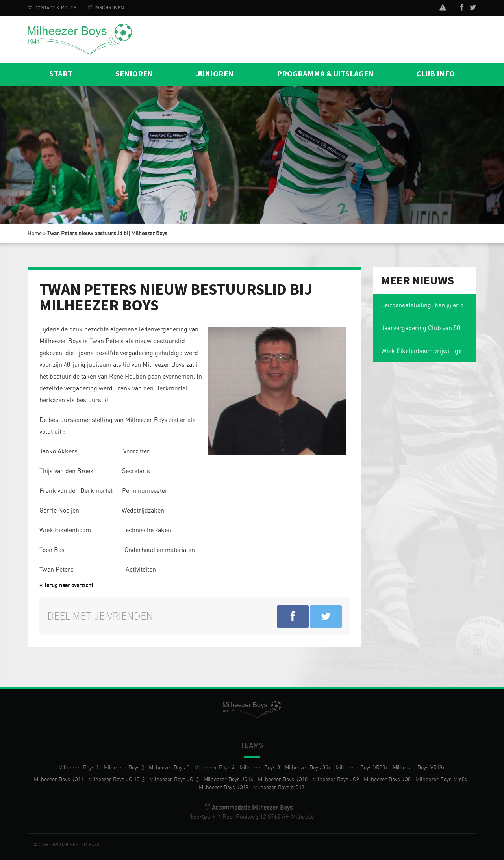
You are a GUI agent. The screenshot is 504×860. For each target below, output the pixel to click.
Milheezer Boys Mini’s (441, 780)
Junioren (215, 74)
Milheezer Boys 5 (169, 768)
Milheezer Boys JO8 (387, 780)
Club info (436, 74)
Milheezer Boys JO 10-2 (116, 780)
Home (35, 234)
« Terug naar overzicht (66, 585)
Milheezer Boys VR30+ (362, 768)
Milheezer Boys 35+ (308, 768)
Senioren (134, 74)
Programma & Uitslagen (325, 74)
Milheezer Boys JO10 (283, 780)
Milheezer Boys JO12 (174, 780)
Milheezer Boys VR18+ (419, 768)
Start (61, 74)
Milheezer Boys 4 (214, 768)
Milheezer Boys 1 (79, 768)
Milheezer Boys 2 (124, 768)
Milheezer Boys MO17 (279, 788)
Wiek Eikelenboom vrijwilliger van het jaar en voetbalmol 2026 (429, 351)
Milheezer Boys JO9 (336, 780)
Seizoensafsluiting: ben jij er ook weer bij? (429, 305)
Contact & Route (52, 8)
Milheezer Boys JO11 (59, 780)
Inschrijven (106, 8)
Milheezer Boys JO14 (228, 780)
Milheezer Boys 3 (260, 768)
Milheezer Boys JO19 (224, 788)
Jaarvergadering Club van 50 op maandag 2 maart (429, 328)
